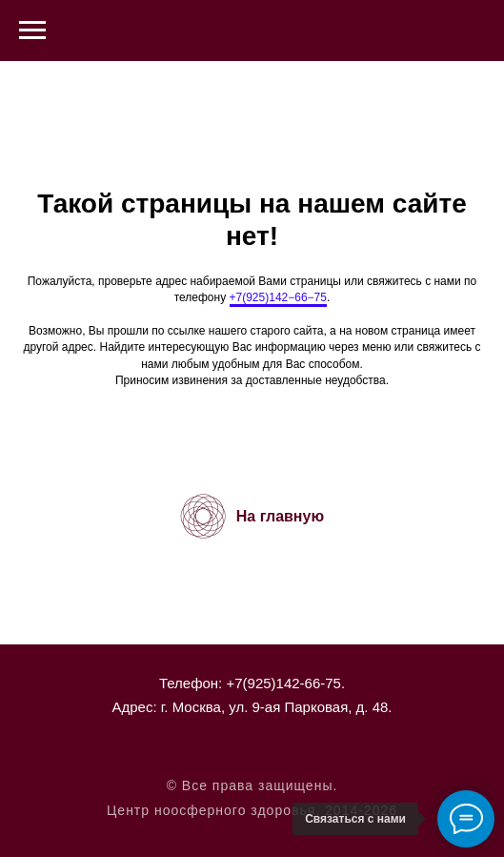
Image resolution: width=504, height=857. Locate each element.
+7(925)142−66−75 (278, 297)
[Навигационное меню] (32, 31)
